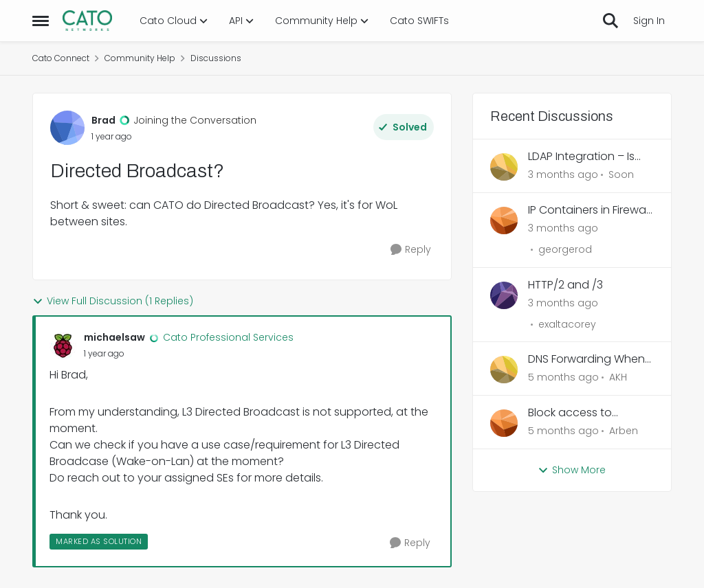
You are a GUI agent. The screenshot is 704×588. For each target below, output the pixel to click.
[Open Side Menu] (41, 21)
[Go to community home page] (87, 21)
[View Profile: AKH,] (504, 370)
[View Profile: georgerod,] (504, 220)
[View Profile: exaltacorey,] (504, 295)
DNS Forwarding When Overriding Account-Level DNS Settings (586, 360)
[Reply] (411, 250)
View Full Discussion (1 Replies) (113, 301)
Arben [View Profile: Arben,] (624, 431)
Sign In (649, 21)
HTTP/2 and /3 (565, 285)
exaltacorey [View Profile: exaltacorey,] (567, 324)
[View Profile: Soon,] (504, 167)
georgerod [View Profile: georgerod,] (565, 249)
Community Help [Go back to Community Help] (140, 58)
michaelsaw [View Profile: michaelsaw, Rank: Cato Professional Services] (114, 337)
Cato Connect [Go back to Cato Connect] (61, 58)
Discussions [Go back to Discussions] (216, 58)
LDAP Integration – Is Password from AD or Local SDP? (584, 157)
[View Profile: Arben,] (504, 423)
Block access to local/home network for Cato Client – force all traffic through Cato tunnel (591, 413)
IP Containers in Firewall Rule (589, 211)
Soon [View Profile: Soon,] (621, 174)
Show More (572, 470)
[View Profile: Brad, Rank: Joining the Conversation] (67, 128)
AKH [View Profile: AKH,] (618, 377)
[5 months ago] (563, 377)
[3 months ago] (563, 175)
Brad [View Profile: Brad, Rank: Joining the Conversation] (103, 120)
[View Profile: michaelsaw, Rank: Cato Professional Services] (63, 346)
